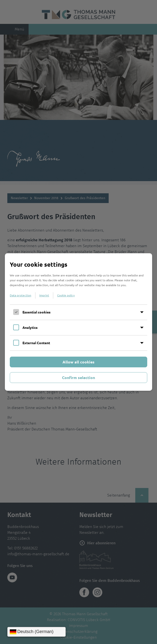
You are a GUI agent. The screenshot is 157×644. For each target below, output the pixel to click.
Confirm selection (78, 377)
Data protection (21, 295)
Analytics (30, 327)
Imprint (44, 295)
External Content (36, 343)
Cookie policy (66, 295)
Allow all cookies (78, 362)
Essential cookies (37, 312)
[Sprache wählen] (37, 632)
